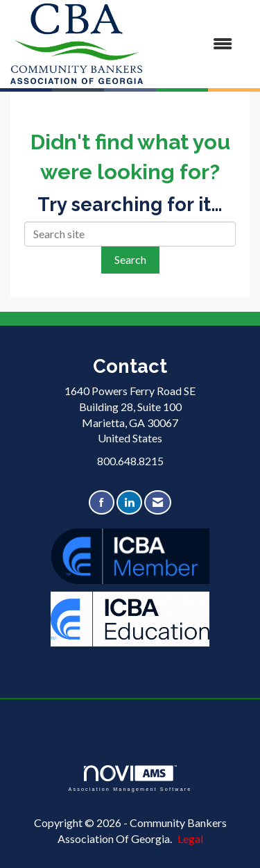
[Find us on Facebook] (102, 502)
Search (130, 259)
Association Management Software (130, 778)
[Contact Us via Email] (158, 502)
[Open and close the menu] (194, 44)
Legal (190, 838)
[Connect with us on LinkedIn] (129, 502)
